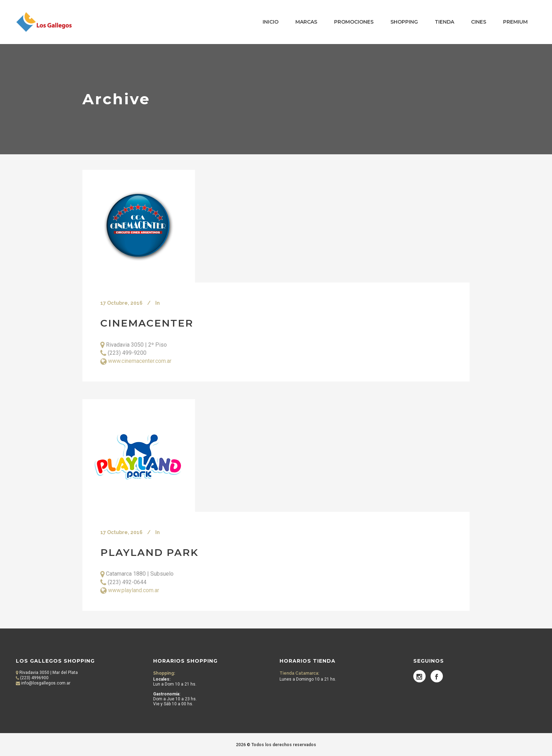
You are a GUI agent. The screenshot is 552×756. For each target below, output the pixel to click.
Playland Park (149, 552)
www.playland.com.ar (134, 590)
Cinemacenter (147, 323)
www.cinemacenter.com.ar (140, 361)
